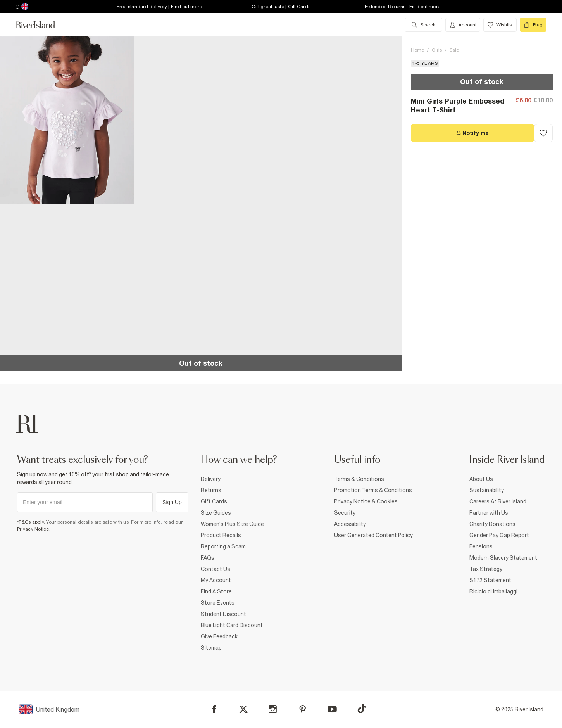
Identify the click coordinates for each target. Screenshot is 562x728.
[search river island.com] (423, 25)
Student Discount (223, 614)
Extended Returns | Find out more (403, 7)
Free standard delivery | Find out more (159, 7)
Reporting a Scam (223, 546)
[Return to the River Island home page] (41, 25)
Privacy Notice (33, 529)
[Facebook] (214, 709)
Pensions (481, 546)
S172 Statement (490, 580)
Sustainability (487, 490)
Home (417, 50)
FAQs (208, 558)
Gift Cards (214, 501)
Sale (454, 50)
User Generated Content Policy (373, 535)
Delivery (211, 479)
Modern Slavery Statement (503, 558)
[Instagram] (273, 709)
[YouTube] (332, 709)
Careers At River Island (498, 501)
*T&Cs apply (30, 522)
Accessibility (350, 524)
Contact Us (215, 569)
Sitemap (211, 648)
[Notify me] (472, 133)
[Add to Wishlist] (543, 133)
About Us (481, 479)
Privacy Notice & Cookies (366, 501)
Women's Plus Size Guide (232, 524)
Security (345, 513)
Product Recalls (221, 535)
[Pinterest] (303, 709)
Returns (211, 490)
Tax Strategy (486, 569)
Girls (437, 50)
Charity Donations (492, 524)
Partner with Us (489, 513)
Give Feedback (219, 636)
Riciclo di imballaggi (493, 591)
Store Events (218, 603)
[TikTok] (362, 709)
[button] (67, 120)
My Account (216, 580)
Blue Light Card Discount (232, 625)
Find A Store (216, 591)
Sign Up (172, 502)
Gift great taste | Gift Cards (281, 7)
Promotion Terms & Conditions (373, 490)
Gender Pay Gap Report (499, 535)
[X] (243, 709)
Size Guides (216, 513)
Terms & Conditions (359, 479)
